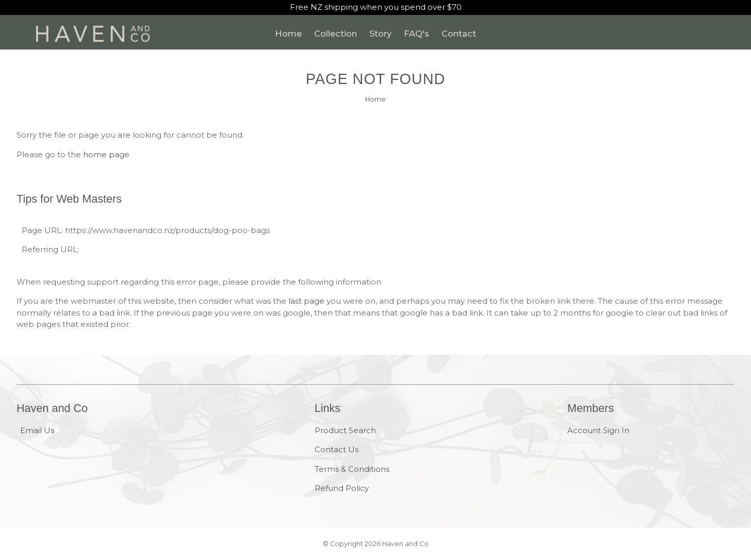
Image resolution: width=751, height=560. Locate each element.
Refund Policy (342, 488)
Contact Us (337, 449)
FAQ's (417, 34)
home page (106, 154)
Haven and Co (405, 544)
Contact (459, 34)
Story (380, 34)
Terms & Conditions (352, 469)
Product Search (345, 430)
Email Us (37, 430)
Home (288, 34)
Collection (336, 34)
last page (306, 301)
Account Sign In (598, 430)
